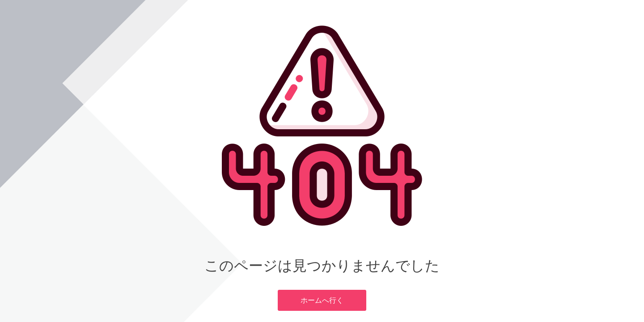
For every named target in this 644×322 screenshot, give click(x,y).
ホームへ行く (322, 300)
